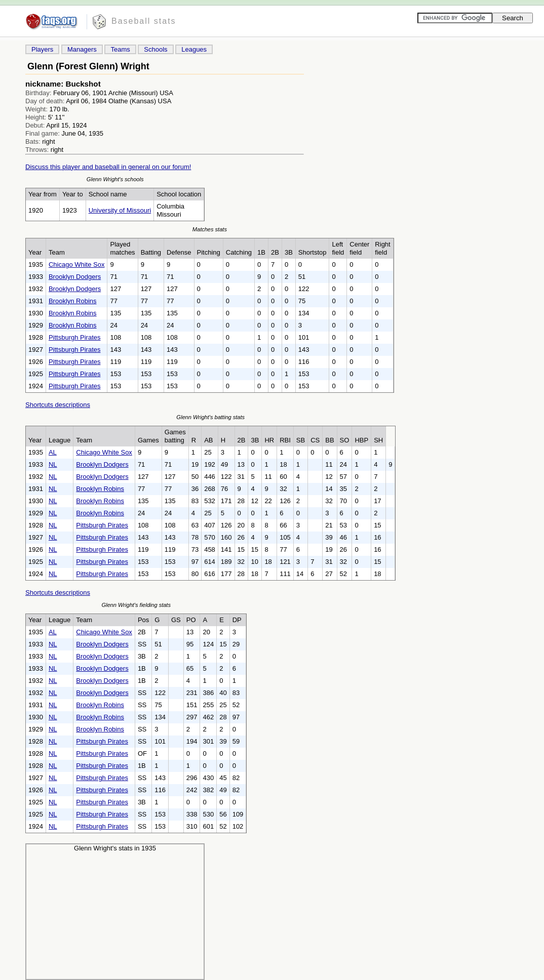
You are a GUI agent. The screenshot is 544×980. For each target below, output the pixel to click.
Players (42, 49)
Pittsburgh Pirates (75, 337)
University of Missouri (120, 210)
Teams (120, 49)
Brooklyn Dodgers (75, 277)
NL (53, 464)
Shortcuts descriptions (58, 405)
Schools (156, 49)
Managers (82, 49)
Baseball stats (144, 21)
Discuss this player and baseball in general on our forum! (108, 167)
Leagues (194, 49)
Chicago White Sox (77, 264)
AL (53, 452)
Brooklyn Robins (73, 301)
